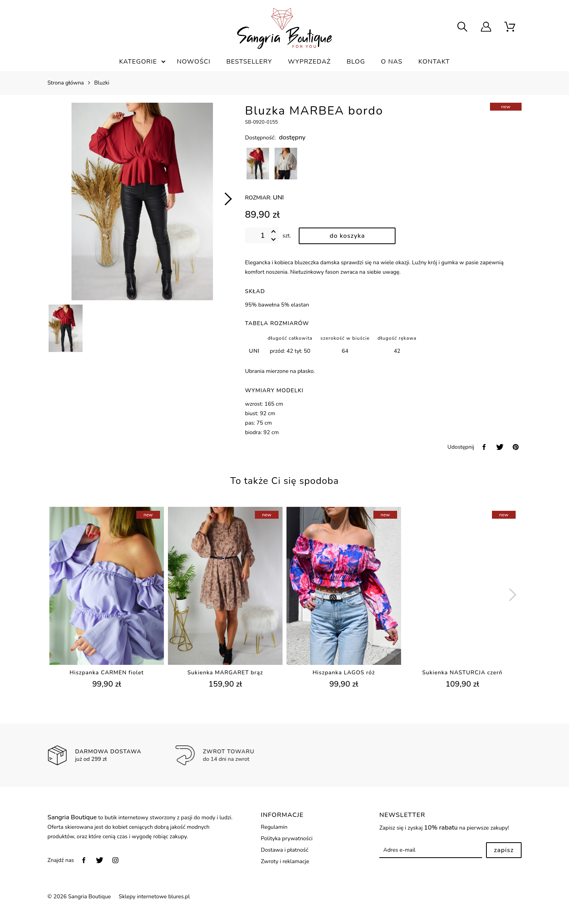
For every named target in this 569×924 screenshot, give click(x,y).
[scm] (510, 28)
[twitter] (500, 447)
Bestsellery (249, 62)
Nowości (193, 62)
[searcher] (462, 28)
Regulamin (274, 827)
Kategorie (138, 62)
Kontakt (434, 62)
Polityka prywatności (287, 838)
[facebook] (484, 447)
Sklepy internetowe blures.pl (154, 897)
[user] (486, 28)
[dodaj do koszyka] (347, 236)
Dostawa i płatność (284, 850)
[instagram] (115, 860)
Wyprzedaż (309, 62)
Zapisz (504, 850)
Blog (356, 62)
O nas (392, 62)
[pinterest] (516, 447)
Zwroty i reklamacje (285, 861)
